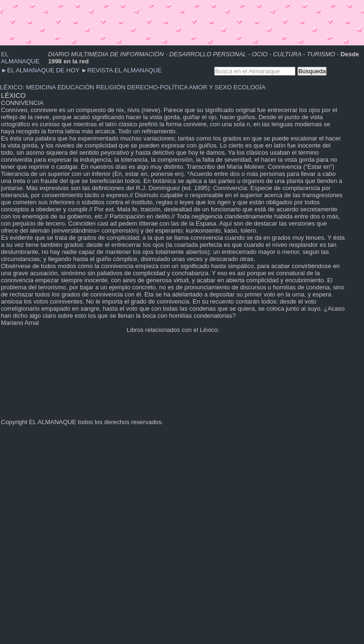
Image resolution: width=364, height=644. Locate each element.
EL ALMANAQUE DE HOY (41, 70)
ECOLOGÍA (250, 87)
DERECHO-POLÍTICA (157, 87)
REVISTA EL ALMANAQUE (121, 70)
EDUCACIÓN (76, 87)
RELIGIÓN (111, 87)
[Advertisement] (172, 21)
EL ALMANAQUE (20, 58)
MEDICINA (41, 87)
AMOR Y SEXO (211, 87)
